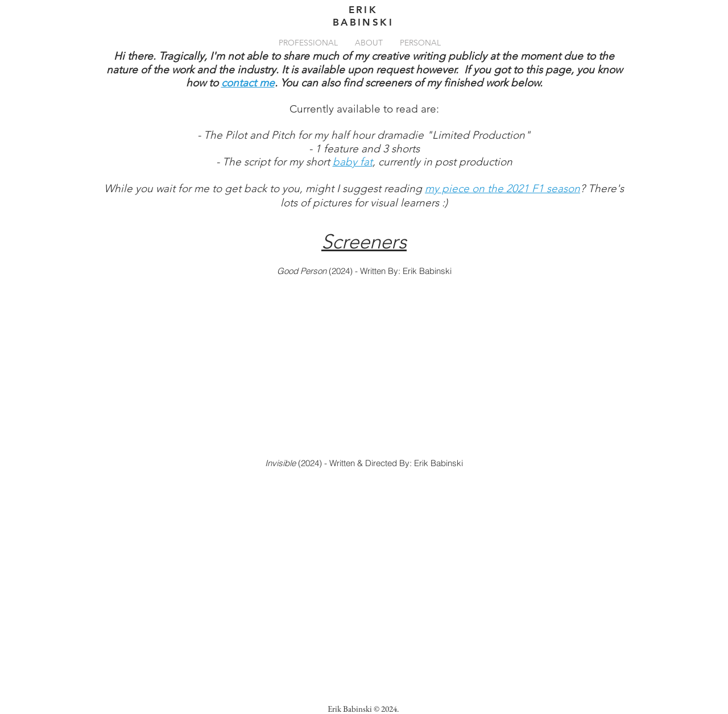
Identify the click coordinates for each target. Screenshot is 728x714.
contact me (248, 83)
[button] (308, 43)
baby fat (353, 162)
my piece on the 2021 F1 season (502, 188)
